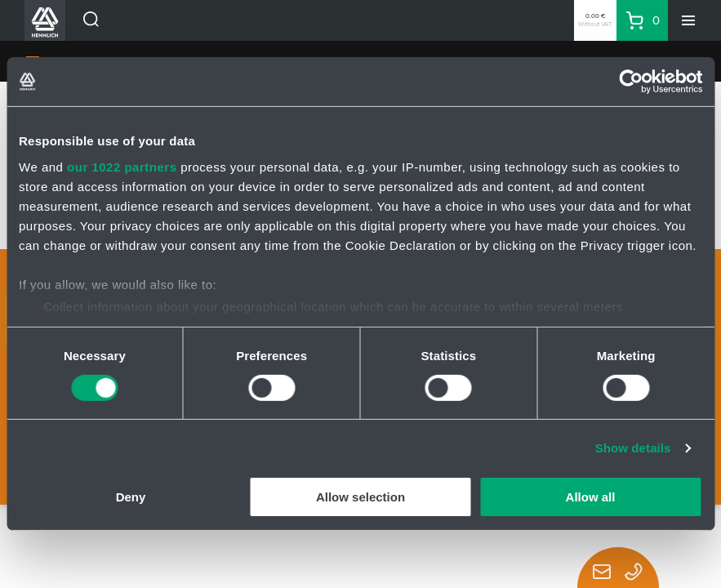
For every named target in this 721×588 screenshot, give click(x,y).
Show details (633, 448)
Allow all (591, 497)
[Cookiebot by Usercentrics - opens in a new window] (631, 82)
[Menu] (688, 20)
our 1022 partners (122, 166)
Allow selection (360, 497)
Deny (131, 497)
